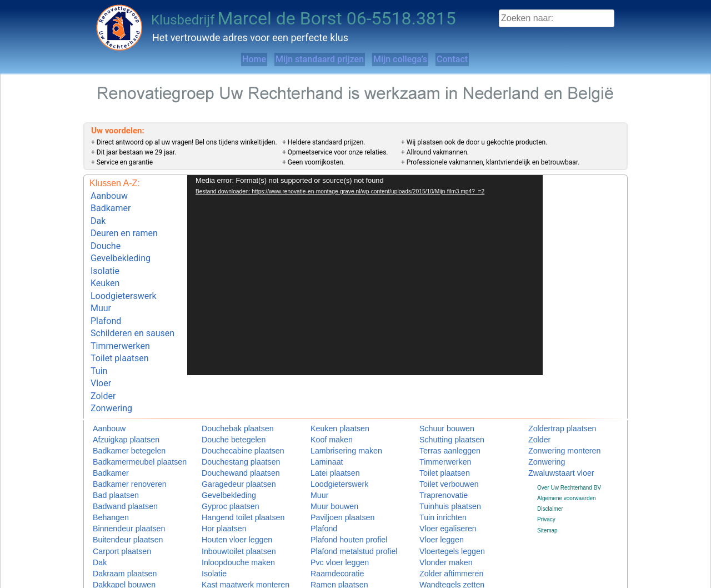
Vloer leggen (435, 499)
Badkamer (111, 205)
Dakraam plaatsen (115, 532)
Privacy (546, 481)
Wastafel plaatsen (441, 564)
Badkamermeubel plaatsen (126, 425)
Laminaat (322, 425)
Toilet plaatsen (119, 331)
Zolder (103, 363)
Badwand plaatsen (116, 468)
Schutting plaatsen (442, 404)
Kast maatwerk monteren (232, 542)
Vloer (101, 352)
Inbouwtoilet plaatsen (228, 510)
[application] (365, 275)
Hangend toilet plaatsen (231, 478)
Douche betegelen (224, 404)
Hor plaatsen (217, 489)
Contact (485, 59)
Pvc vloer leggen (331, 521)
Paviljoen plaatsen (333, 478)
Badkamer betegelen (118, 414)
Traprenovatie (436, 457)
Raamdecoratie (329, 532)
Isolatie (105, 258)
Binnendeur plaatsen (118, 489)
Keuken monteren (224, 564)
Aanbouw (109, 195)
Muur (101, 289)
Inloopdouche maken (227, 521)
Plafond (106, 300)
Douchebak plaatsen (227, 393)
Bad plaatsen (109, 457)
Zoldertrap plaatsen (552, 393)
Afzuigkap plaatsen (116, 404)
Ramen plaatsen (331, 542)
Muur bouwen (327, 468)
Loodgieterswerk (124, 279)
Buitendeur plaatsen (117, 499)
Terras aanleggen (441, 414)
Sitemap (547, 492)
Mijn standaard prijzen (307, 59)
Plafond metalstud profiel (341, 510)
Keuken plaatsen (331, 393)
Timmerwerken (120, 321)
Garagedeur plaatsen (228, 446)
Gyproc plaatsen (222, 468)
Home (219, 59)
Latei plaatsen (328, 435)
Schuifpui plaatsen (333, 564)
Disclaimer (550, 470)
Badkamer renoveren (119, 446)
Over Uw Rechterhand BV (569, 449)
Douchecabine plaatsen (231, 414)
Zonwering (111, 373)
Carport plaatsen (113, 510)
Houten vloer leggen (227, 499)
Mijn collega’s (411, 59)
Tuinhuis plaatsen (441, 468)
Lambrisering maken (336, 414)
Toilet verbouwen (440, 446)
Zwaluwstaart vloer (551, 435)
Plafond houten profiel (337, 499)
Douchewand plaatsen (229, 435)
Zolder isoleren (438, 553)
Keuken (105, 268)
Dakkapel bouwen (115, 542)
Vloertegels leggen (442, 510)
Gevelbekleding (121, 247)
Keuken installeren (224, 553)
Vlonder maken (438, 521)
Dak (98, 216)
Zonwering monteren (554, 414)
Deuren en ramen (124, 226)
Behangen (106, 478)
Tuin (99, 342)
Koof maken (325, 404)
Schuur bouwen (439, 393)
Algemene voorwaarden (567, 459)
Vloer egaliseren (439, 489)
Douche (106, 237)
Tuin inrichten (436, 478)
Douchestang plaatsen (229, 425)
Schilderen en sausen (132, 310)
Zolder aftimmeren (442, 532)
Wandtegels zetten (442, 542)
